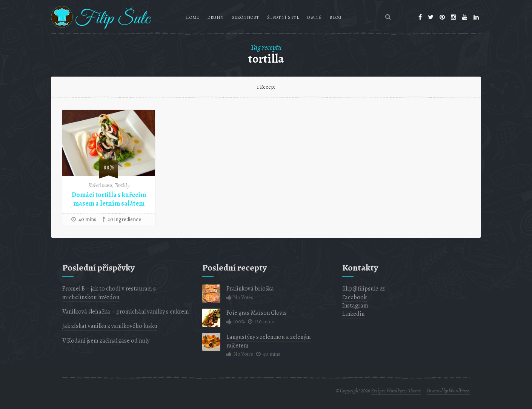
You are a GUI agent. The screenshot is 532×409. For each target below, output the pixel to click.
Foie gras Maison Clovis (257, 313)
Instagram (355, 306)
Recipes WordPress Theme (396, 391)
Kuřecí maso (100, 185)
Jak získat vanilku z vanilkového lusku (110, 326)
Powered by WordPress (448, 391)
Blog (335, 17)
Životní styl (283, 17)
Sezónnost (245, 17)
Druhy (215, 17)
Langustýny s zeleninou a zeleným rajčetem (269, 341)
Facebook (354, 297)
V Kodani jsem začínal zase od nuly (106, 341)
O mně (314, 17)
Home (192, 17)
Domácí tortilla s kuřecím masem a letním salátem (109, 199)
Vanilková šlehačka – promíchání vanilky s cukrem (126, 312)
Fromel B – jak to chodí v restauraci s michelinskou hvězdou (109, 293)
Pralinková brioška (250, 289)
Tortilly (122, 185)
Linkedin (353, 314)
